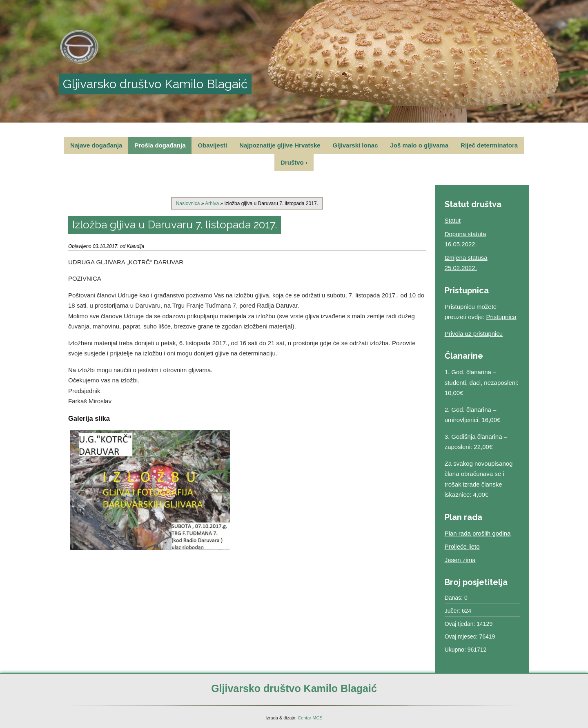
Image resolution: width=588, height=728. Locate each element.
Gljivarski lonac (355, 145)
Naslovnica (188, 203)
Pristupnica (501, 317)
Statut (453, 220)
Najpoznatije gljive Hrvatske (280, 145)
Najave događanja (96, 145)
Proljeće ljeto (462, 546)
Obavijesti (212, 145)
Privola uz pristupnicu (474, 334)
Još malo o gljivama (419, 145)
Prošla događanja (160, 145)
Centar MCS (310, 718)
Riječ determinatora (489, 145)
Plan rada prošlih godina (478, 533)
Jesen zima (460, 560)
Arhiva (212, 203)
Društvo (294, 162)
